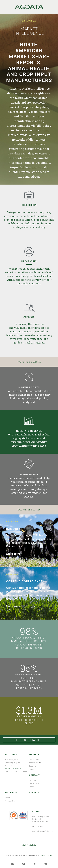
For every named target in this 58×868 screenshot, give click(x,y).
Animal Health (35, 763)
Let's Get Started (29, 740)
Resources (11, 793)
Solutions (11, 755)
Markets (34, 755)
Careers (32, 787)
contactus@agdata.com (43, 831)
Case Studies (10, 801)
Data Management (12, 760)
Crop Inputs (34, 760)
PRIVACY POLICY (46, 856)
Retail (32, 769)
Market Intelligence (13, 769)
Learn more (13, 554)
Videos (8, 798)
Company (34, 775)
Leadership (34, 784)
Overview (33, 780)
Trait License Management (16, 772)
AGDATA (29, 7)
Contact (34, 793)
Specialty (33, 766)
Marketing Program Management (13, 764)
